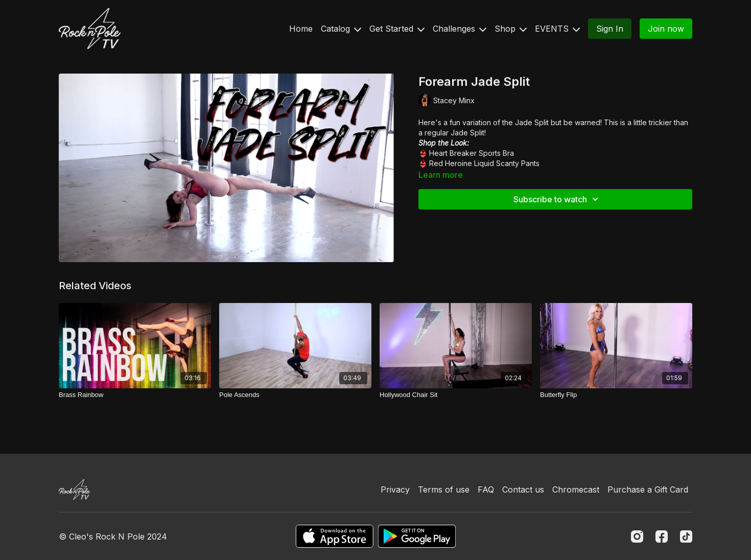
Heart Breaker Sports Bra (472, 153)
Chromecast (576, 489)
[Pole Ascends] (295, 395)
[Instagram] (637, 536)
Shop (511, 29)
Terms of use (444, 489)
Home (301, 29)
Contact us (523, 489)
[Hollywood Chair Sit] (456, 395)
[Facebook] (662, 536)
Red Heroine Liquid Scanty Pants (484, 163)
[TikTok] (686, 536)
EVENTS (557, 29)
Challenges (460, 29)
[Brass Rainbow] (135, 395)
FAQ (486, 489)
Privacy (395, 489)
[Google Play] (417, 536)
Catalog (341, 29)
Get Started (397, 29)
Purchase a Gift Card (648, 489)
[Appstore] (334, 536)
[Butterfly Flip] (616, 395)
